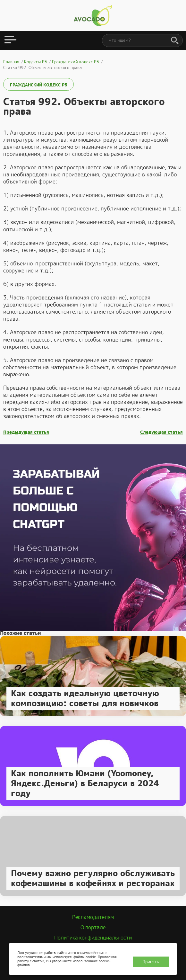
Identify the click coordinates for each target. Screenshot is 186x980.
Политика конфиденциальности (93, 938)
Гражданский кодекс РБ (38, 85)
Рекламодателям (93, 917)
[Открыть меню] (10, 40)
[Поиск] (175, 41)
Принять (151, 962)
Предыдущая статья (26, 432)
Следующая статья (161, 432)
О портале (93, 927)
